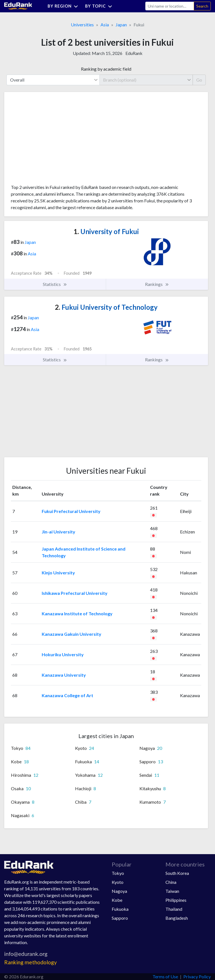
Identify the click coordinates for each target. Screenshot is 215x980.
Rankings (157, 284)
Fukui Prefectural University (71, 511)
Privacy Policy (197, 976)
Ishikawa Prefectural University (75, 593)
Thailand (174, 909)
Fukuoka (120, 909)
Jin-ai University (59, 532)
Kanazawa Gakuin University (72, 634)
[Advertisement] (53, 140)
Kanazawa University (64, 675)
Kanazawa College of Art (67, 695)
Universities (82, 25)
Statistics (55, 284)
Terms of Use (165, 976)
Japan (121, 25)
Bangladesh (177, 918)
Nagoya (119, 891)
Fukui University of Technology (106, 307)
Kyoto (118, 882)
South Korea (177, 873)
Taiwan (172, 891)
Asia (105, 25)
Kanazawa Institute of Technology (77, 613)
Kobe (117, 900)
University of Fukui (106, 231)
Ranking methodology (31, 962)
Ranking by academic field (106, 69)
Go (199, 80)
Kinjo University (58, 573)
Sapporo (120, 918)
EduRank (134, 53)
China (171, 882)
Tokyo (118, 873)
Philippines (176, 900)
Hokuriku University (63, 654)
